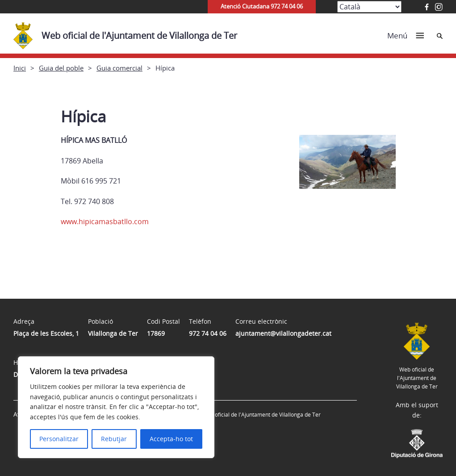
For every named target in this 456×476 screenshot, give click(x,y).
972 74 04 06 (208, 333)
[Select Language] (369, 7)
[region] (116, 407)
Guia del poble (61, 68)
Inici (20, 68)
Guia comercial (119, 68)
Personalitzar (59, 439)
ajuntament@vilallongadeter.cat (283, 333)
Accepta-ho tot (171, 439)
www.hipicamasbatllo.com (105, 221)
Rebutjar (114, 439)
